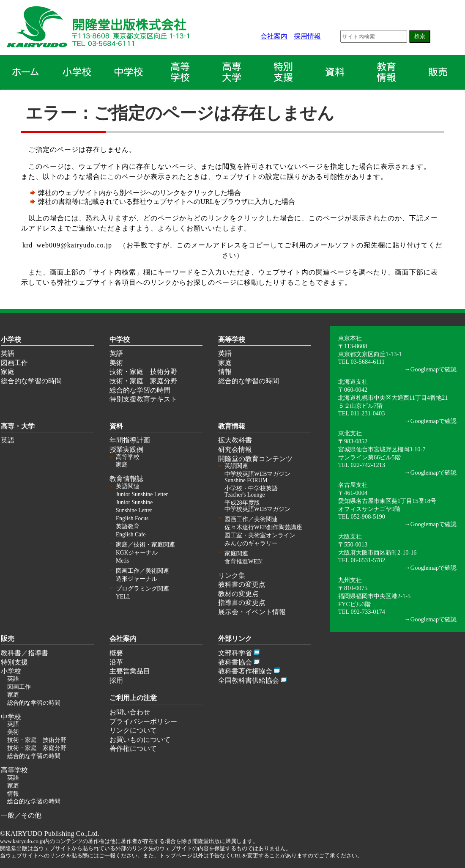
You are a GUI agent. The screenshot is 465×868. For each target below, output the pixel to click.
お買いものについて (140, 740)
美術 (116, 363)
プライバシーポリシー (143, 721)
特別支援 (14, 662)
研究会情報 (235, 449)
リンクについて (133, 730)
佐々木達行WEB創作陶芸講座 (263, 527)
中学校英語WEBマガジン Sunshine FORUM (257, 477)
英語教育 (128, 526)
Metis (122, 561)
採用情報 (307, 36)
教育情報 (232, 426)
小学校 (11, 339)
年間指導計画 (130, 440)
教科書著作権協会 (245, 671)
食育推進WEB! (244, 562)
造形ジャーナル (137, 579)
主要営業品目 (130, 671)
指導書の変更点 (242, 603)
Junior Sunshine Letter (142, 494)
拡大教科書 (235, 440)
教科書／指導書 (25, 653)
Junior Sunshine (134, 502)
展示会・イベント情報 (252, 612)
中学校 (120, 339)
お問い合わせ (130, 712)
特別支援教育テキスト (143, 399)
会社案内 (274, 36)
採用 (116, 680)
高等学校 (232, 339)
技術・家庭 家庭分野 (143, 381)
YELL (123, 597)
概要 (116, 653)
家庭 (8, 372)
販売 (8, 639)
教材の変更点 (238, 594)
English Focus (132, 518)
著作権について (133, 749)
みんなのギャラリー (251, 543)
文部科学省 (235, 653)
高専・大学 (18, 426)
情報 (225, 372)
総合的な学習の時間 (31, 381)
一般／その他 (21, 815)
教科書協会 (235, 662)
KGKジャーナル (137, 553)
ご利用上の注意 (133, 698)
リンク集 (232, 575)
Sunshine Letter (134, 510)
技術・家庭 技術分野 (143, 372)
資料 (116, 426)
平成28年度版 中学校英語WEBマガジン (257, 506)
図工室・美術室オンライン (260, 535)
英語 (8, 353)
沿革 (116, 662)
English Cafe (131, 534)
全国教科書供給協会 (249, 680)
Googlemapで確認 (434, 369)
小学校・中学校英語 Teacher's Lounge (251, 492)
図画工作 (14, 363)
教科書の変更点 (242, 584)
